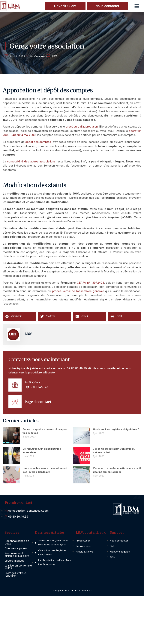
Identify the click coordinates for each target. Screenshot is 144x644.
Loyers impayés (14, 561)
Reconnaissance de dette (17, 542)
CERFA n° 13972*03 (90, 283)
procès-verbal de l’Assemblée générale (78, 291)
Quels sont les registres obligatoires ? (116, 429)
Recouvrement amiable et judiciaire (17, 554)
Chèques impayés (16, 548)
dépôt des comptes (38, 142)
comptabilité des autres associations (31, 161)
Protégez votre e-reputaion (16, 574)
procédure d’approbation (82, 127)
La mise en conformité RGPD (18, 567)
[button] (137, 6)
